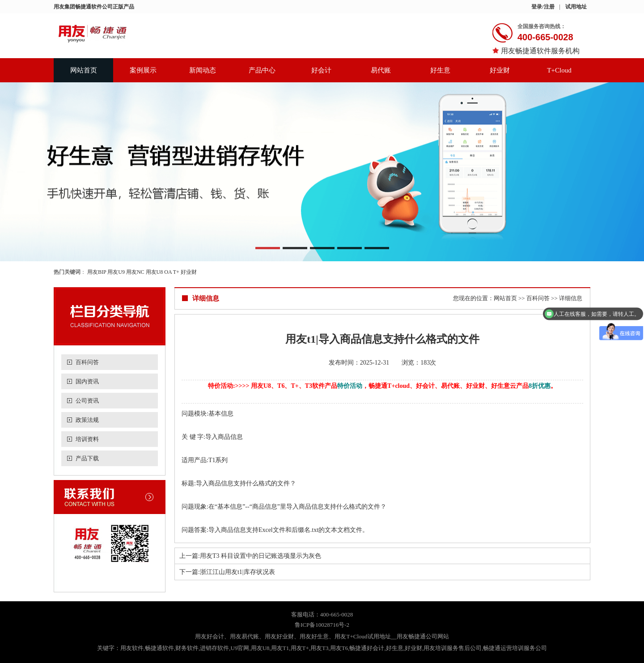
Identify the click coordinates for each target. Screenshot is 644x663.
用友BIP (97, 272)
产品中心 (262, 70)
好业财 (500, 70)
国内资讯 (87, 381)
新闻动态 (203, 70)
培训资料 (87, 439)
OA (168, 272)
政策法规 (87, 420)
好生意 (440, 70)
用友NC (135, 272)
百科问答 (87, 362)
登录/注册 (543, 7)
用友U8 (155, 272)
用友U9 (116, 272)
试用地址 (576, 7)
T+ (176, 272)
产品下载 (87, 458)
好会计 (321, 70)
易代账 (381, 70)
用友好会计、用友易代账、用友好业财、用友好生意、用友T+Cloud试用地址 (293, 636)
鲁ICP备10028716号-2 (322, 625)
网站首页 (84, 70)
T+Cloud (559, 70)
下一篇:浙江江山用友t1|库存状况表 (227, 572)
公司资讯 (87, 401)
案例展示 (143, 70)
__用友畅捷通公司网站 (420, 636)
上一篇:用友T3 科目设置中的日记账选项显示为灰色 (250, 556)
